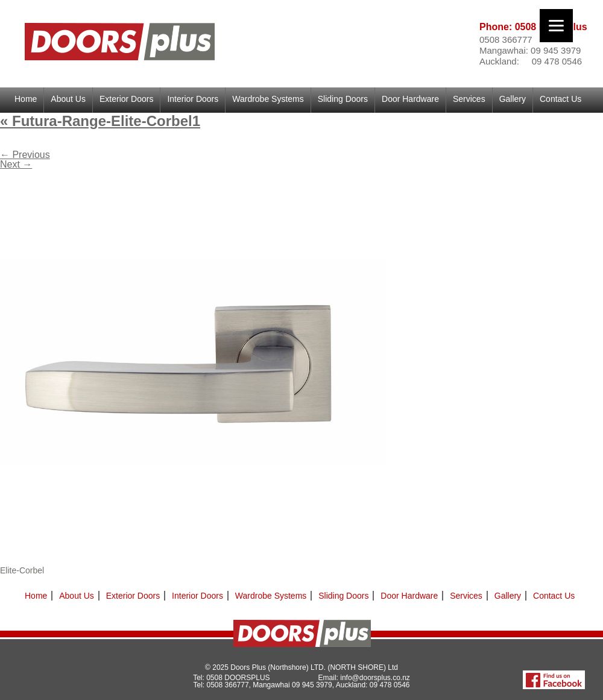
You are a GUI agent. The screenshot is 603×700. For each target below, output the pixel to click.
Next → (16, 164)
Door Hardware (410, 99)
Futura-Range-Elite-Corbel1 (100, 121)
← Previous (25, 155)
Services (469, 99)
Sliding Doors (343, 99)
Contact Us (560, 99)
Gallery (513, 99)
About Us (68, 99)
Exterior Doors (126, 99)
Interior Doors (193, 99)
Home (26, 99)
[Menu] (556, 26)
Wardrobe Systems (268, 99)
